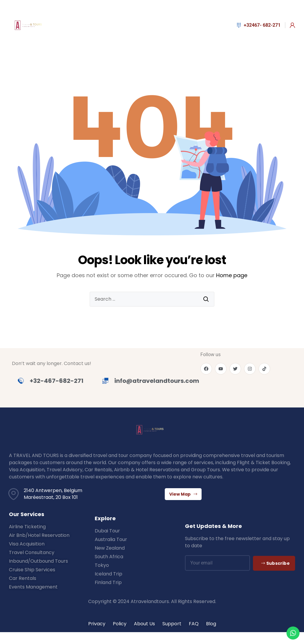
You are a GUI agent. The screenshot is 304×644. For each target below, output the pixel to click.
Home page (232, 275)
